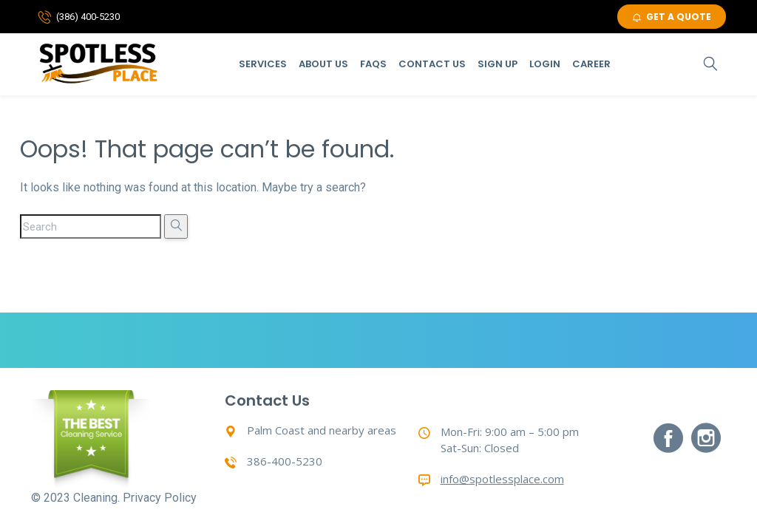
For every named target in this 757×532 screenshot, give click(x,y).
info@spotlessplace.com (502, 479)
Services (263, 64)
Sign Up (498, 64)
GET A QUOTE (672, 17)
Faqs (373, 64)
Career (591, 64)
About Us (323, 64)
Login (545, 64)
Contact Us (432, 64)
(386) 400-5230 (88, 17)
